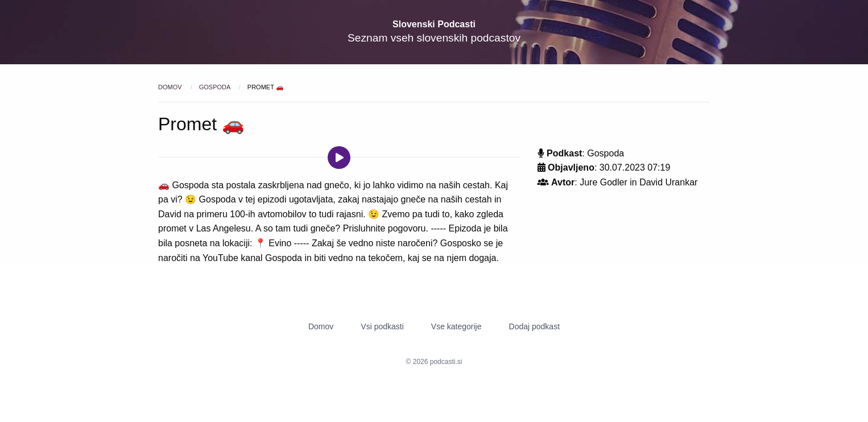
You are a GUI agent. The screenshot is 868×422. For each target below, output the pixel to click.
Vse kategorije (456, 326)
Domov (171, 87)
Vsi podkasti (382, 326)
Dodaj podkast (535, 326)
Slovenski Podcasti (434, 24)
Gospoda (216, 87)
